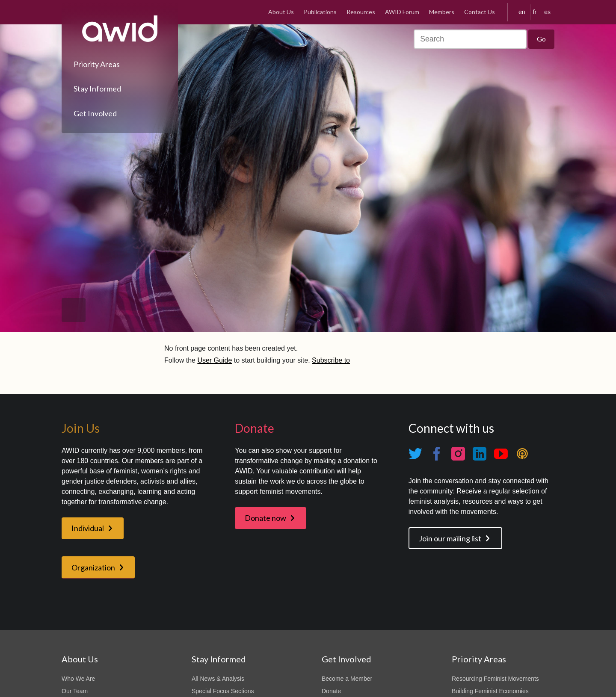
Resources (361, 12)
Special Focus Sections (223, 691)
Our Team (75, 691)
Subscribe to (331, 360)
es (547, 12)
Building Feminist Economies (490, 691)
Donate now (265, 518)
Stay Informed (97, 89)
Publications (320, 12)
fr (535, 12)
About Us (281, 12)
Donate (331, 691)
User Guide (215, 360)
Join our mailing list (450, 538)
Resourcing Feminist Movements (495, 679)
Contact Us (480, 12)
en (522, 12)
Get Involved (95, 113)
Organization (93, 567)
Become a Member (347, 679)
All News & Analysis (218, 679)
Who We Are (78, 679)
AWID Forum (402, 12)
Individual (88, 528)
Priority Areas (97, 64)
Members (442, 12)
